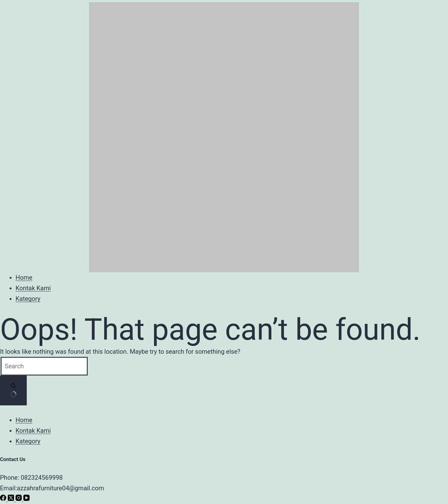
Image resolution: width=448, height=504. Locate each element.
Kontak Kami (33, 288)
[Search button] (13, 390)
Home (24, 278)
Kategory (28, 299)
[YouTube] (26, 499)
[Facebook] (4, 499)
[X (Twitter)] (12, 499)
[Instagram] (19, 499)
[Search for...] (44, 366)
